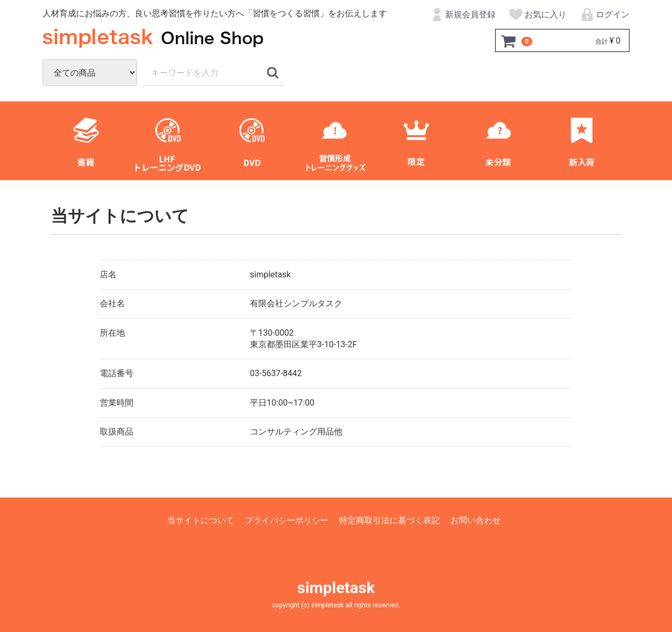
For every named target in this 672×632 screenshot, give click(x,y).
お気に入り (537, 15)
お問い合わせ (476, 520)
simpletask (336, 588)
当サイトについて (201, 520)
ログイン (604, 15)
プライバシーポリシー (287, 520)
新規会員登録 (462, 15)
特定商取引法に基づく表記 (390, 520)
